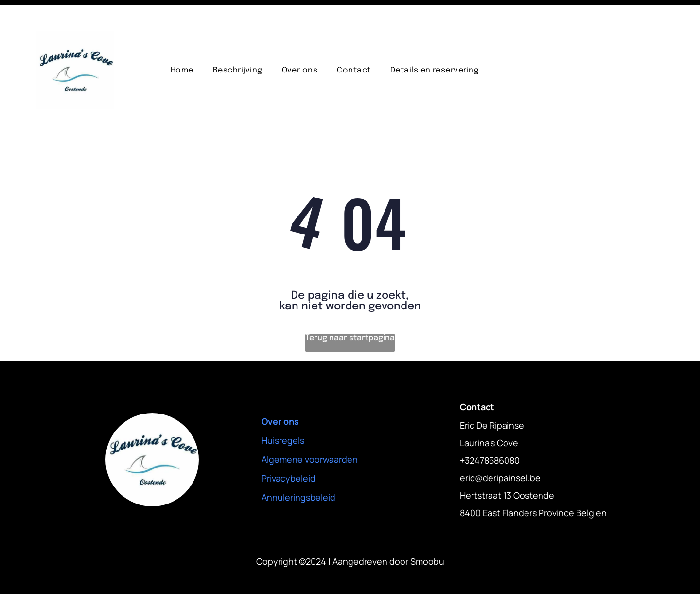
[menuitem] (182, 46)
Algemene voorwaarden (310, 435)
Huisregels (283, 416)
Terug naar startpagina (350, 314)
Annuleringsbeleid (298, 473)
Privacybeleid (289, 454)
